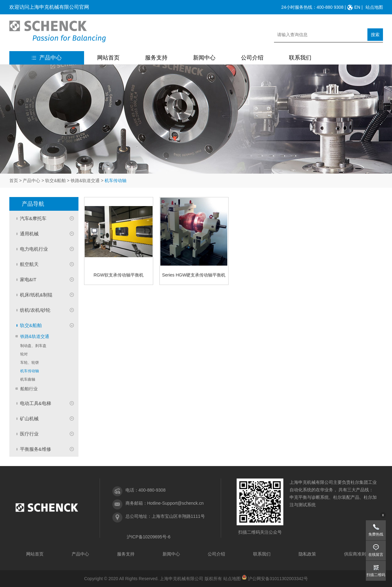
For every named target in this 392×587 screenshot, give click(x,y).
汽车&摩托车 (33, 218)
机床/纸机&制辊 (36, 295)
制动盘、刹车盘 (33, 346)
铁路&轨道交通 (85, 180)
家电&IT (28, 279)
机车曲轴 (28, 379)
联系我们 (300, 58)
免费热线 (376, 534)
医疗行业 (29, 434)
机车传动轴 (30, 371)
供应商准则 (355, 554)
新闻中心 (204, 58)
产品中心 (47, 58)
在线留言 (376, 555)
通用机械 (29, 234)
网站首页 (108, 58)
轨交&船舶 (55, 180)
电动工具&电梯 (35, 403)
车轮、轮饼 (30, 363)
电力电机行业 (34, 249)
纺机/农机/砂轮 (35, 310)
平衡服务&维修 (35, 449)
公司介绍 (252, 58)
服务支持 (156, 58)
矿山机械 (29, 419)
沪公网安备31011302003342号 (278, 579)
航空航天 (29, 264)
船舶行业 (29, 389)
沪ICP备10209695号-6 (149, 537)
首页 (14, 180)
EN (357, 7)
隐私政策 (307, 554)
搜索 (375, 35)
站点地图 (374, 7)
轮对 (24, 354)
